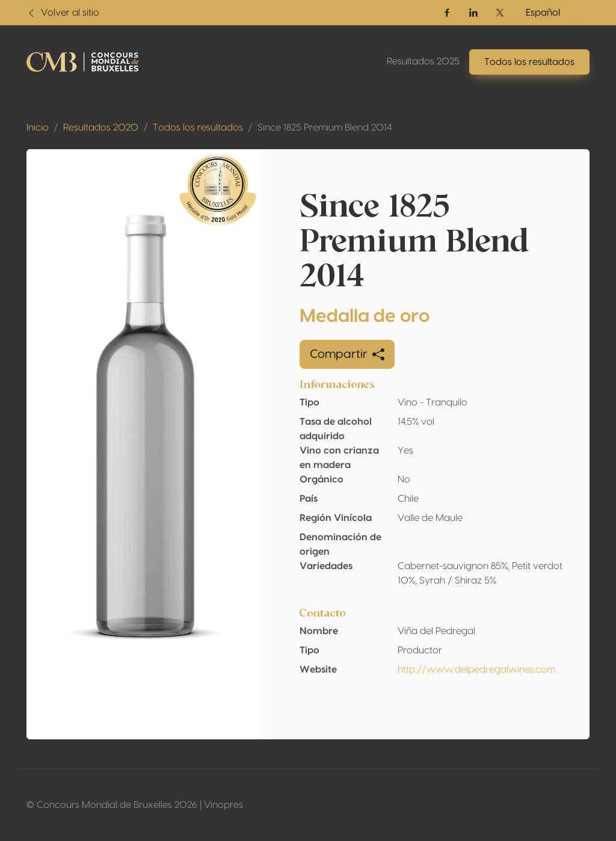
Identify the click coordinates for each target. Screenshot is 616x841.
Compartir (347, 354)
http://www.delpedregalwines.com (476, 670)
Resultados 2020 (101, 128)
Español (543, 13)
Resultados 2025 (423, 61)
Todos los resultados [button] (529, 62)
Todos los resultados (198, 128)
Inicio (38, 128)
